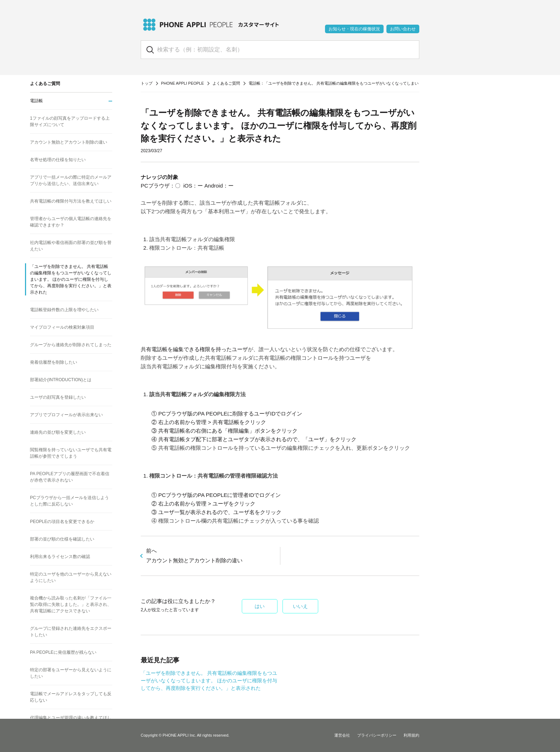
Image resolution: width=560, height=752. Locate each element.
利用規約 (411, 735)
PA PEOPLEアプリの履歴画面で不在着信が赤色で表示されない (70, 477)
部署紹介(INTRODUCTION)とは (61, 380)
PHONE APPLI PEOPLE (182, 83)
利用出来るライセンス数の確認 (60, 557)
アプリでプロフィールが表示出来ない (66, 415)
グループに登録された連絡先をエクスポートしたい (71, 632)
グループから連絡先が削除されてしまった (71, 345)
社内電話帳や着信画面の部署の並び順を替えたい (71, 246)
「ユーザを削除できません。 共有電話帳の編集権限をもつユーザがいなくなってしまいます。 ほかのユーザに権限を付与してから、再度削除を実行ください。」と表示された (209, 681)
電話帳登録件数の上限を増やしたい (64, 310)
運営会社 (342, 735)
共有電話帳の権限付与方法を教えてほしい (71, 201)
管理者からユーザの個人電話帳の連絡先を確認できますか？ (71, 222)
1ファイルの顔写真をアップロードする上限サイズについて (70, 121)
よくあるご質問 (226, 83)
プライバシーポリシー (377, 735)
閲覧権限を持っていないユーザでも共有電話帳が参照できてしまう (71, 453)
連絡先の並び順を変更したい (58, 432)
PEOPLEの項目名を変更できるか (62, 522)
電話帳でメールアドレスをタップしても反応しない (71, 697)
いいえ (300, 606)
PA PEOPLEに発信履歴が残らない (63, 652)
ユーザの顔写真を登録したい (58, 397)
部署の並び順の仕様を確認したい (62, 539)
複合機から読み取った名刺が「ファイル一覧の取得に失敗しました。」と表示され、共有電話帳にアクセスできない (71, 604)
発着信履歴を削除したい (54, 362)
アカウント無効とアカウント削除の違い (69, 142)
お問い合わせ (403, 29)
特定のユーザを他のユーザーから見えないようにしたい (71, 577)
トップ (147, 83)
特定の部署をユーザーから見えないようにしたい (71, 673)
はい (260, 606)
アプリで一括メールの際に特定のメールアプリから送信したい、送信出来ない (71, 180)
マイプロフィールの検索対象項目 (62, 327)
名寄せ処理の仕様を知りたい (58, 160)
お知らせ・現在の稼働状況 (354, 29)
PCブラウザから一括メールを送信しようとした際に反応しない (69, 501)
